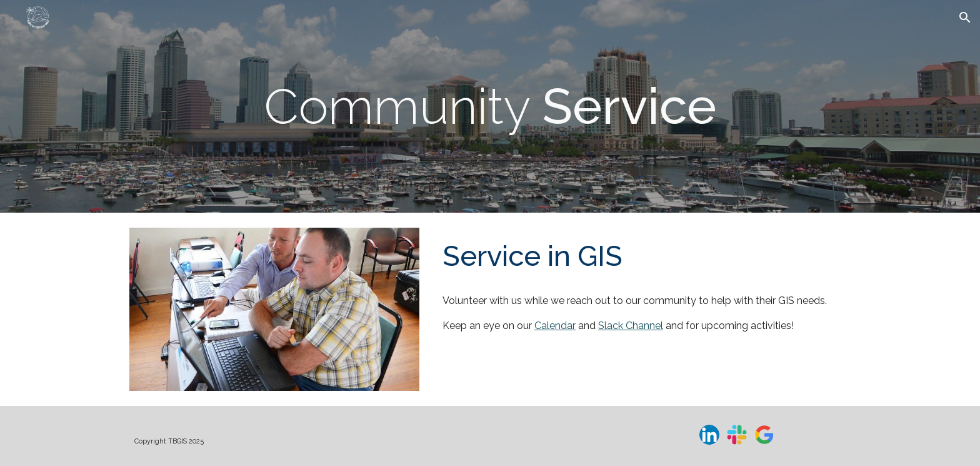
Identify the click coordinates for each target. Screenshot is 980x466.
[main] (490, 106)
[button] (965, 18)
